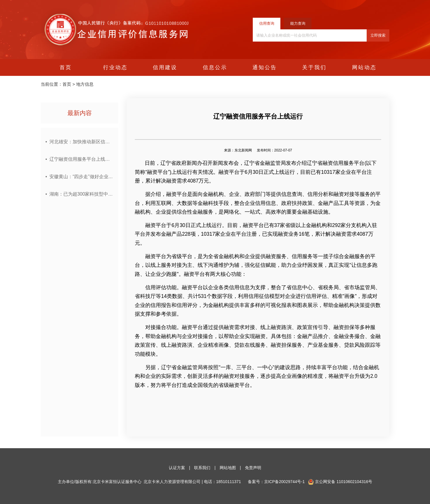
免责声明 (253, 468)
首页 (66, 67)
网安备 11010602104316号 (344, 482)
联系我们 (202, 468)
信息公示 (215, 67)
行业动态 (115, 67)
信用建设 (165, 67)
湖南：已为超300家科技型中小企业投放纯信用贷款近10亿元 (81, 194)
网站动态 (364, 67)
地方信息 (85, 84)
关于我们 (314, 67)
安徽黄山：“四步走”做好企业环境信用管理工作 (81, 177)
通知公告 (265, 67)
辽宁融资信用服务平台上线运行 (81, 159)
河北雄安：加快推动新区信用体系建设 (81, 142)
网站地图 (228, 468)
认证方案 (177, 468)
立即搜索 (378, 35)
